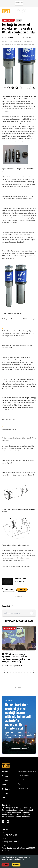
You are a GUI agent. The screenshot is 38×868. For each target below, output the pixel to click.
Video (4, 785)
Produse (5, 776)
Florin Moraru (20, 578)
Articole (5, 772)
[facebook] (9, 88)
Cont (4, 798)
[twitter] (17, 88)
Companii (5, 780)
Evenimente (6, 789)
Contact (22, 590)
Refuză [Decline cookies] (5, 865)
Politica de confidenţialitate (27, 772)
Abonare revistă (23, 788)
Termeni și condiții (24, 776)
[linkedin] (13, 88)
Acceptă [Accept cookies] (16, 865)
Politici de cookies (24, 780)
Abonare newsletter (19, 749)
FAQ (19, 784)
